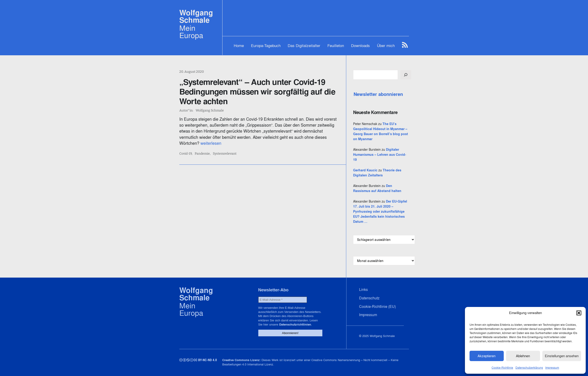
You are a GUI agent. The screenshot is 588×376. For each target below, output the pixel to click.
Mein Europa (191, 32)
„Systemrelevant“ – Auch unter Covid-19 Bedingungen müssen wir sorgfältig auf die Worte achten (257, 92)
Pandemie (202, 154)
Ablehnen (523, 356)
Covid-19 (186, 154)
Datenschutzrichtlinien (295, 324)
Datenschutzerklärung (529, 368)
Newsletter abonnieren (378, 94)
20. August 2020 (192, 72)
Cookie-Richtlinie (502, 368)
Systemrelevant (225, 154)
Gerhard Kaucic (365, 170)
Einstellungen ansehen (562, 356)
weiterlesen (211, 143)
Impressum (552, 368)
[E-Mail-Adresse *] (283, 300)
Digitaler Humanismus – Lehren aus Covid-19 (380, 155)
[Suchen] (406, 75)
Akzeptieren (487, 356)
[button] (579, 313)
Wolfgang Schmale (196, 16)
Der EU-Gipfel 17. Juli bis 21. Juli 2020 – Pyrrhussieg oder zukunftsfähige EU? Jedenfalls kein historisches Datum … (380, 212)
